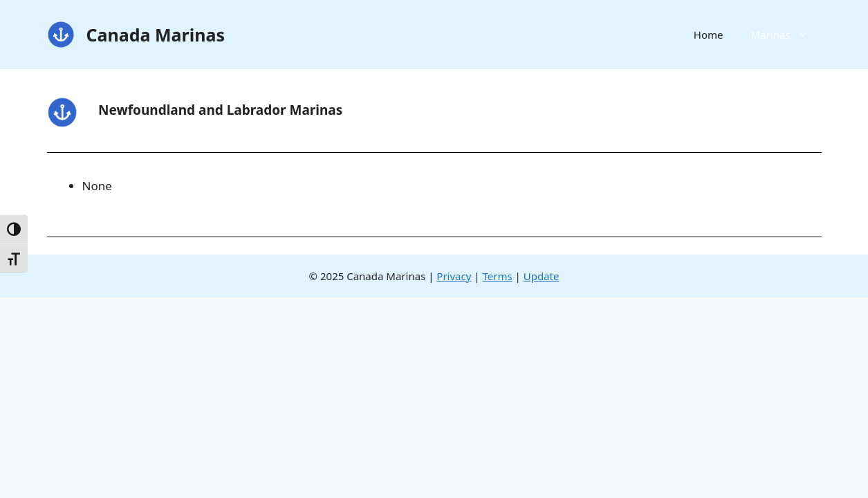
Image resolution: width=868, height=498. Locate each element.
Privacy (454, 276)
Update (542, 276)
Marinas (786, 35)
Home (709, 35)
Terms (497, 276)
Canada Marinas (156, 35)
